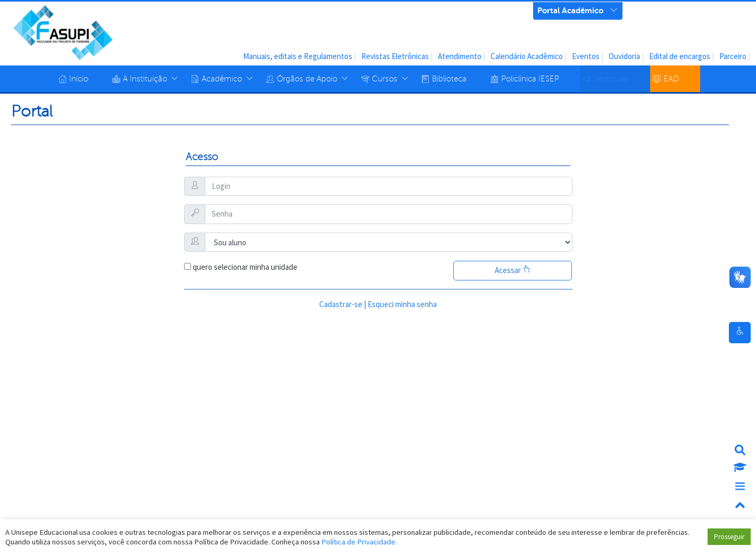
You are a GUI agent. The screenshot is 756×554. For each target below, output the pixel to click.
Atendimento (460, 56)
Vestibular (611, 79)
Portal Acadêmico (570, 9)
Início (79, 79)
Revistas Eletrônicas (395, 56)
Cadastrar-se (341, 304)
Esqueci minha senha (402, 304)
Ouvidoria (624, 56)
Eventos (586, 56)
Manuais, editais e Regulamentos (298, 56)
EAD (671, 79)
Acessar (513, 270)
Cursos (385, 79)
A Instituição (145, 79)
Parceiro (733, 56)
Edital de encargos (680, 56)
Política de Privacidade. (359, 542)
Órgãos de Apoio (307, 79)
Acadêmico (222, 79)
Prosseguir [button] (729, 537)
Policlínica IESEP (530, 79)
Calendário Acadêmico (527, 56)
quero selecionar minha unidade (245, 267)
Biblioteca (449, 79)
